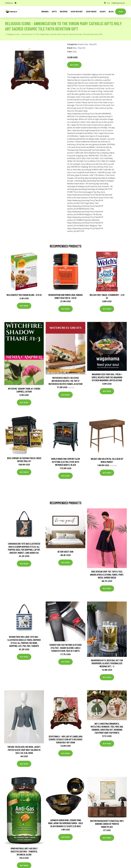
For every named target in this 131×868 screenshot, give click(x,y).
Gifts (54, 12)
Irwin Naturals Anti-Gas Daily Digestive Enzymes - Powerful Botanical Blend (24, 851)
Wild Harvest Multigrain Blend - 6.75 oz (24, 295)
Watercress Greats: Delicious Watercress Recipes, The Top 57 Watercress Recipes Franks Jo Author (65, 381)
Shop (121, 12)
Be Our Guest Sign (65, 552)
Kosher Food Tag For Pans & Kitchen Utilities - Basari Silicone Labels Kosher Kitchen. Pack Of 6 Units (66, 648)
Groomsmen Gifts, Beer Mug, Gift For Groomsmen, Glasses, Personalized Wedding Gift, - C (107, 663)
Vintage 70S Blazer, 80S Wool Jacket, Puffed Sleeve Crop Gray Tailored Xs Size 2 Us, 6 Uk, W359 (24, 750)
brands (45, 12)
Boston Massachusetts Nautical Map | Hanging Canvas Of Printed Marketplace (107, 824)
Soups (103, 12)
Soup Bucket (77, 12)
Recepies (64, 12)
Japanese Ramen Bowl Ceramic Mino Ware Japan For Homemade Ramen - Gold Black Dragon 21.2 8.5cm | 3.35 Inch (65, 823)
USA (107, 3)
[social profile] (15, 3)
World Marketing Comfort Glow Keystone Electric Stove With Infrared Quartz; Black (66, 462)
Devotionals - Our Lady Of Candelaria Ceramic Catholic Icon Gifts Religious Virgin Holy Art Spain (66, 739)
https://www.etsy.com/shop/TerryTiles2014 (85, 114)
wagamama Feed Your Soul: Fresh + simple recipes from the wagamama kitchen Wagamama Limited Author (107, 377)
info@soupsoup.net (117, 3)
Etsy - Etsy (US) (91, 44)
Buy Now (74, 65)
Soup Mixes (91, 12)
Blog (111, 12)
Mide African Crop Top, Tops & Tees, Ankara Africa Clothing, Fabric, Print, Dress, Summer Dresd (107, 575)
